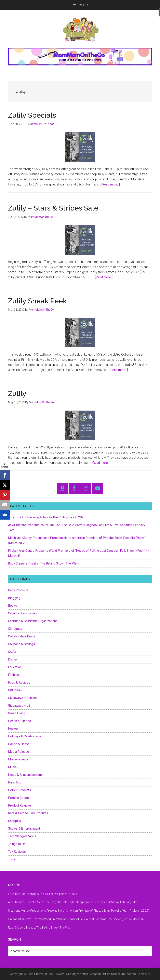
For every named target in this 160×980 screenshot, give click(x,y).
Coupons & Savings (21, 644)
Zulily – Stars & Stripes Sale (53, 208)
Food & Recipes (19, 682)
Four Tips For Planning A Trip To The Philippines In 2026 (47, 517)
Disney (13, 659)
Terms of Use (44, 974)
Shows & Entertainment (24, 829)
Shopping (15, 821)
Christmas (15, 629)
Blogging (14, 598)
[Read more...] (111, 184)
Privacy (59, 974)
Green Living (17, 713)
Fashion (13, 675)
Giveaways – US (19, 706)
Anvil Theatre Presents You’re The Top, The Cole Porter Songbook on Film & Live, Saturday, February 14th (73, 902)
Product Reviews (20, 805)
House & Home (19, 744)
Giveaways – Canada (22, 698)
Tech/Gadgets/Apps (22, 836)
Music (12, 767)
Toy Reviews (17, 852)
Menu (83, 5)
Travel (12, 859)
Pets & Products (20, 790)
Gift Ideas (15, 690)
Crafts (12, 652)
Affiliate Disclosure (139, 974)
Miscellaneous (18, 759)
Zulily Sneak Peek (37, 301)
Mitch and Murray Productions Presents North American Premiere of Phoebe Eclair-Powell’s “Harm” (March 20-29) (79, 911)
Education (15, 667)
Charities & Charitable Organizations (33, 621)
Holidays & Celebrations (25, 736)
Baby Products (18, 590)
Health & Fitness (20, 721)
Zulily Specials (32, 115)
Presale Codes (18, 798)
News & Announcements (25, 775)
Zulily (17, 393)
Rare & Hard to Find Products (28, 813)
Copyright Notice (77, 974)
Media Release (19, 752)
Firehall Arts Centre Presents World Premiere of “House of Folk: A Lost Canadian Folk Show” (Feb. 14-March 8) (76, 919)
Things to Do (17, 844)
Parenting (15, 782)
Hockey (13, 729)
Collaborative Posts (22, 636)
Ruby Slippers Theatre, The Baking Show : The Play (43, 563)
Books (13, 606)
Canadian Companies (22, 613)
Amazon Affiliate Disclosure (107, 974)
